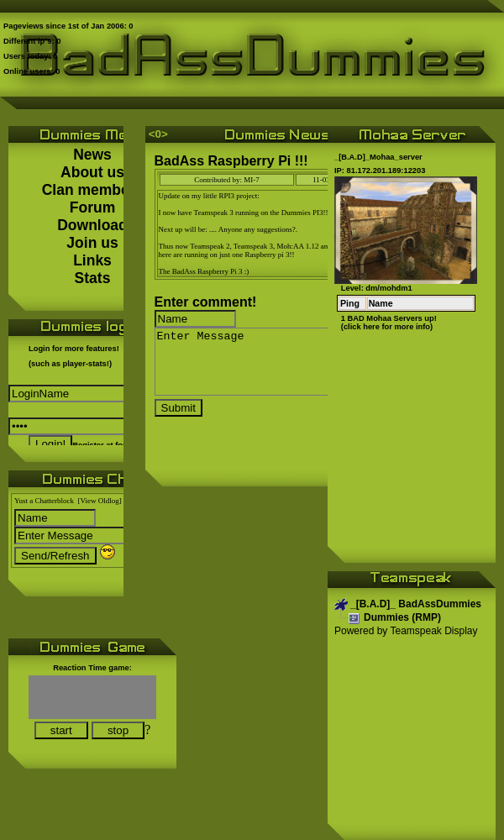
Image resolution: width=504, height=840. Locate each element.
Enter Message (296, 368)
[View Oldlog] (100, 501)
